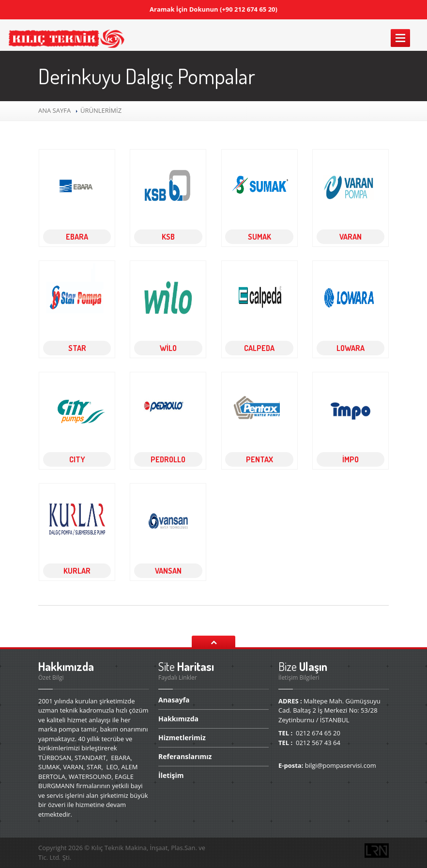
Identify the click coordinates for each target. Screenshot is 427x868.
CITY (77, 459)
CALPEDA (259, 348)
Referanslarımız (185, 756)
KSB (168, 237)
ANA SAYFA (55, 110)
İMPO (351, 459)
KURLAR (77, 571)
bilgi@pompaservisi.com (341, 765)
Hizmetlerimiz (182, 738)
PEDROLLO (168, 459)
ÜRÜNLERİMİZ (100, 110)
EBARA (77, 237)
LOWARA (351, 348)
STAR (77, 348)
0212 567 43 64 (318, 743)
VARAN (351, 237)
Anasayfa (174, 700)
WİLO (168, 348)
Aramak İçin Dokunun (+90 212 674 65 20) (213, 9)
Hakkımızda (178, 719)
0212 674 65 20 (318, 733)
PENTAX (259, 459)
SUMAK (259, 237)
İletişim (171, 775)
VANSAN (168, 571)
